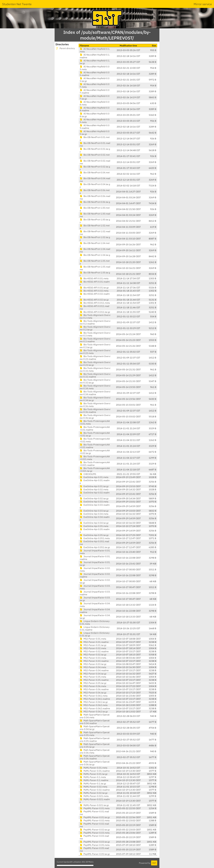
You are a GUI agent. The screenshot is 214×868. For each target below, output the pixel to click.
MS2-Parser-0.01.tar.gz (93, 645)
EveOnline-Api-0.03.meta (94, 502)
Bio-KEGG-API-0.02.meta (94, 291)
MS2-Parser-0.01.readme (94, 642)
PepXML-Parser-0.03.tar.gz (95, 842)
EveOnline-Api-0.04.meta (94, 514)
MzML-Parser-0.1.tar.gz (93, 783)
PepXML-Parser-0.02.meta (95, 820)
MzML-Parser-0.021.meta (94, 796)
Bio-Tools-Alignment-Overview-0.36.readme (95, 411)
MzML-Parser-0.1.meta (93, 777)
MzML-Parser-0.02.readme (95, 790)
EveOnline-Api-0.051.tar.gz (95, 547)
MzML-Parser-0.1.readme (94, 780)
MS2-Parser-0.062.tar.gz (94, 711)
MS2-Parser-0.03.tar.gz (93, 664)
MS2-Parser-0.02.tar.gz (93, 655)
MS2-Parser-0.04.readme (94, 670)
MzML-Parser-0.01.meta (93, 768)
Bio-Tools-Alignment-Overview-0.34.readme (95, 393)
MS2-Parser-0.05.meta (93, 677)
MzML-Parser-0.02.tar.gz (94, 793)
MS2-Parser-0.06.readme (94, 689)
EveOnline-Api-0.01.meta (94, 477)
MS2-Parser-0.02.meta (93, 648)
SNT (154, 863)
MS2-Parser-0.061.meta (94, 696)
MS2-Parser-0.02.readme (94, 651)
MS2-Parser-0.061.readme (95, 699)
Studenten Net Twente (17, 4)
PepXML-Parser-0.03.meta (95, 833)
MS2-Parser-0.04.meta (93, 667)
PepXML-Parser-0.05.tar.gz (95, 854)
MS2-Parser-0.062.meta (94, 705)
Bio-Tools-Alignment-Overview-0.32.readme (95, 375)
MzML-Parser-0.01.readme (95, 771)
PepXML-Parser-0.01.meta (95, 808)
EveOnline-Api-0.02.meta (94, 489)
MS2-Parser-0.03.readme (94, 661)
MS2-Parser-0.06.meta (93, 686)
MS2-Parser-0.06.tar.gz (93, 693)
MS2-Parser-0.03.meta (93, 658)
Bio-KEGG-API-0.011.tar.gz (95, 312)
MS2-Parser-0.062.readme (95, 708)
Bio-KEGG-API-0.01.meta (94, 278)
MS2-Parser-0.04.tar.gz (93, 674)
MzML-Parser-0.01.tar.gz (94, 774)
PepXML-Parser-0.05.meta (95, 845)
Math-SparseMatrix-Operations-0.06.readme (95, 757)
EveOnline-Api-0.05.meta (94, 526)
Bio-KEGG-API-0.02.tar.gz (94, 300)
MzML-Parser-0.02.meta (93, 787)
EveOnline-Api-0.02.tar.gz (94, 498)
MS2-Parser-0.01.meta (93, 639)
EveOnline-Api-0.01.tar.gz (94, 486)
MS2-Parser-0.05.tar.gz (93, 683)
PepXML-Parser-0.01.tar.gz (95, 817)
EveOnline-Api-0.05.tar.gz (94, 535)
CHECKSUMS (88, 474)
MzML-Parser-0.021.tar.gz (94, 805)
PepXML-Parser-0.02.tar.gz (95, 830)
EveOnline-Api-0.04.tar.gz (94, 523)
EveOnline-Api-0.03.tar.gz (94, 511)
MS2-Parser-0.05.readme (94, 680)
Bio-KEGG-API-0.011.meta (95, 303)
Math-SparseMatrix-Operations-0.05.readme (95, 740)
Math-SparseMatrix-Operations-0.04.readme (95, 722)
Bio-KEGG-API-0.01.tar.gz (94, 288)
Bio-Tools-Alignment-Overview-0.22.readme (95, 358)
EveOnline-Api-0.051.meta (95, 538)
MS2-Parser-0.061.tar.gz (94, 702)
